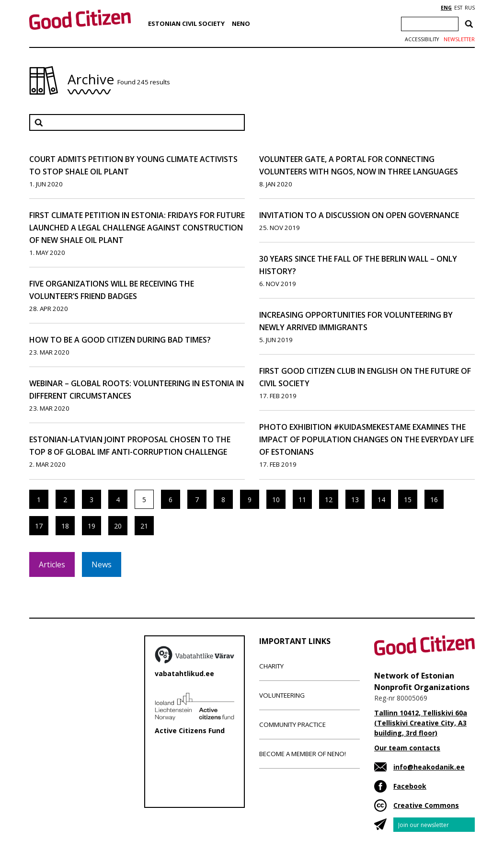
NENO (241, 23)
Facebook (410, 786)
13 (355, 500)
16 (434, 500)
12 (329, 500)
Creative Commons (426, 805)
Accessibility (422, 39)
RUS (470, 8)
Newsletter (459, 39)
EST (458, 8)
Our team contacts (407, 748)
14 (381, 500)
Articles (52, 564)
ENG (446, 8)
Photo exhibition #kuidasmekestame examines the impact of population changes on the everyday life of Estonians (367, 439)
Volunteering (282, 695)
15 (408, 500)
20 (118, 526)
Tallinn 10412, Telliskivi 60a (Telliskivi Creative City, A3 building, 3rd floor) (421, 723)
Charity (271, 666)
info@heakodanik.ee (429, 767)
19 (92, 526)
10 (276, 500)
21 (144, 526)
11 (302, 500)
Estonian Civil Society (186, 23)
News (102, 564)
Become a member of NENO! (303, 754)
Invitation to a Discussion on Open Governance (359, 215)
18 (65, 526)
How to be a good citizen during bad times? (120, 340)
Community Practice (292, 724)
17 (39, 526)
